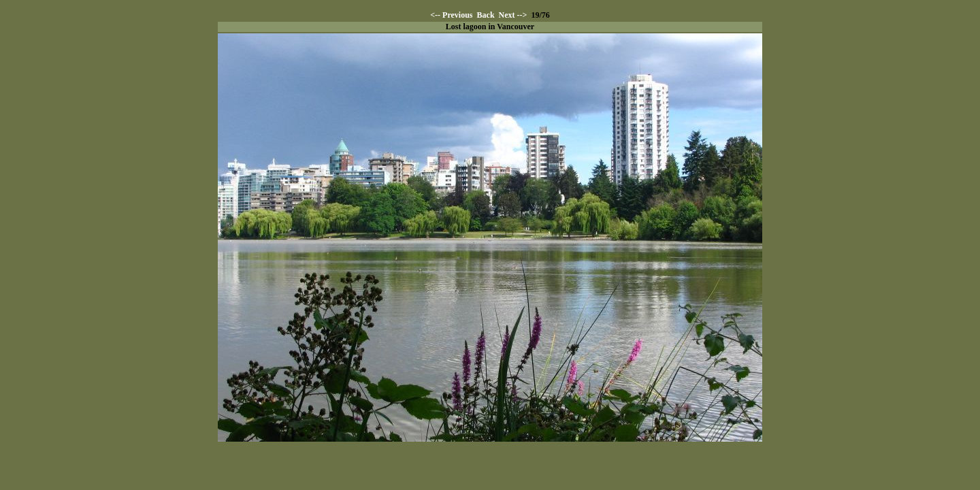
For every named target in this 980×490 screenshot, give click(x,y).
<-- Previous (451, 15)
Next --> (513, 15)
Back (486, 15)
